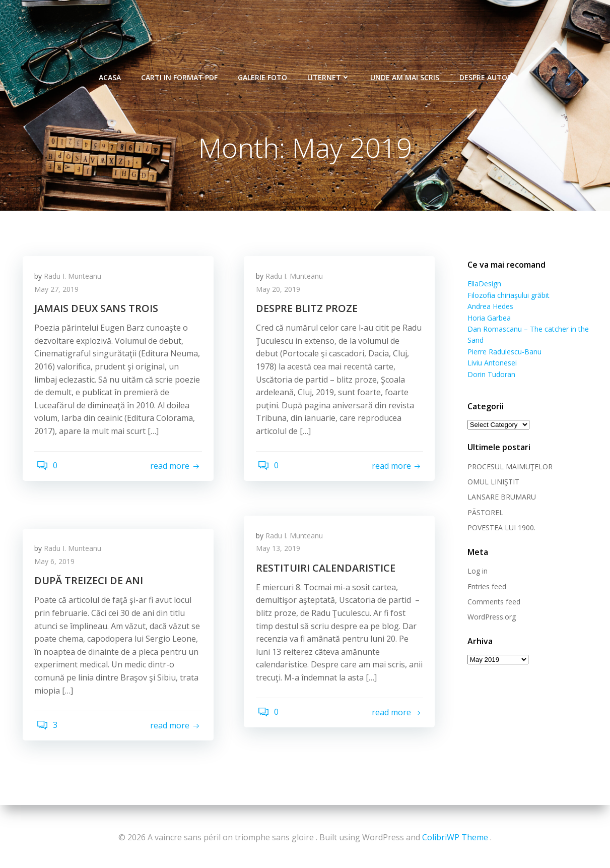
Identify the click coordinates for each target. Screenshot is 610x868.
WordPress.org (489, 618)
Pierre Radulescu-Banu (502, 353)
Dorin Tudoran (489, 375)
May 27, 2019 (60, 294)
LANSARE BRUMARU (499, 498)
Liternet (329, 71)
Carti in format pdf (179, 71)
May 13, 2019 (281, 553)
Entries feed (484, 587)
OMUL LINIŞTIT (491, 483)
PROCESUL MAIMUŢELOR (507, 468)
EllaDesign (482, 285)
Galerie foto (262, 71)
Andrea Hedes (488, 307)
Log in (475, 572)
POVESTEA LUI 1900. (499, 529)
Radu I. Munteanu (76, 281)
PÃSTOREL (483, 513)
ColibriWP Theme (455, 838)
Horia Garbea (487, 319)
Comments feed (491, 603)
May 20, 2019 (281, 294)
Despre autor (486, 71)
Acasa (110, 71)
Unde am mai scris (405, 71)
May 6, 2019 (58, 566)
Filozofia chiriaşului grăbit (506, 296)
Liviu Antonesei (490, 364)
